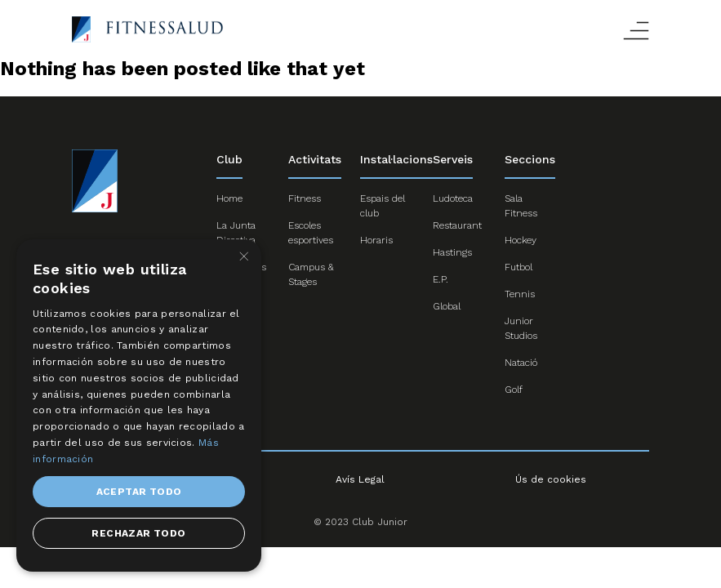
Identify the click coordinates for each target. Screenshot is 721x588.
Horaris (376, 240)
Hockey (521, 240)
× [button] (243, 257)
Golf (514, 390)
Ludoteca (453, 198)
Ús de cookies (551, 479)
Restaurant (457, 225)
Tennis (520, 294)
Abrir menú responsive (636, 31)
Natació (521, 363)
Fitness (305, 198)
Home (229, 198)
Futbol (518, 267)
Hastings (452, 252)
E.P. (441, 279)
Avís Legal (360, 479)
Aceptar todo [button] (139, 492)
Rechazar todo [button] (138, 533)
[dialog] (139, 405)
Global (447, 306)
